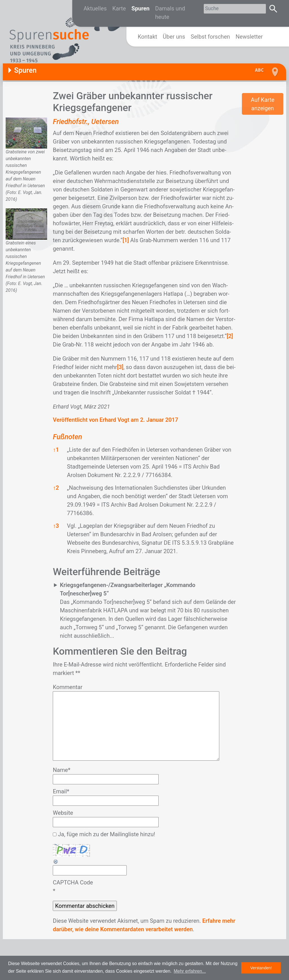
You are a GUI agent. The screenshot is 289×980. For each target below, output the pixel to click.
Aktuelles (95, 8)
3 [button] (56, 526)
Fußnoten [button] (67, 437)
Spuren (141, 8)
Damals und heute (170, 13)
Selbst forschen (210, 37)
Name (62, 770)
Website (63, 813)
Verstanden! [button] (261, 968)
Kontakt (147, 37)
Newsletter (249, 37)
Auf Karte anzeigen (262, 104)
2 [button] (56, 488)
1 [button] (56, 450)
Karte (119, 8)
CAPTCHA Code (73, 882)
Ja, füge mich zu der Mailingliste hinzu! (104, 834)
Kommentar (68, 687)
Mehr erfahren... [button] (190, 971)
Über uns (174, 37)
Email (61, 791)
